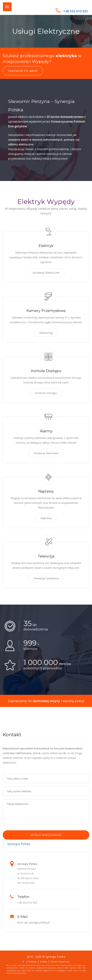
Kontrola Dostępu (46, 393)
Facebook (33, 962)
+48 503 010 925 (72, 11)
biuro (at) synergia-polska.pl (33, 922)
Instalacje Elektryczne (46, 272)
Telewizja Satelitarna (46, 578)
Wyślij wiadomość (46, 835)
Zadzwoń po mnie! (23, 71)
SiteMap (44, 962)
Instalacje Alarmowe (46, 453)
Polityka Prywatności (60, 962)
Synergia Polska (19, 844)
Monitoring (46, 333)
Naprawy (46, 518)
